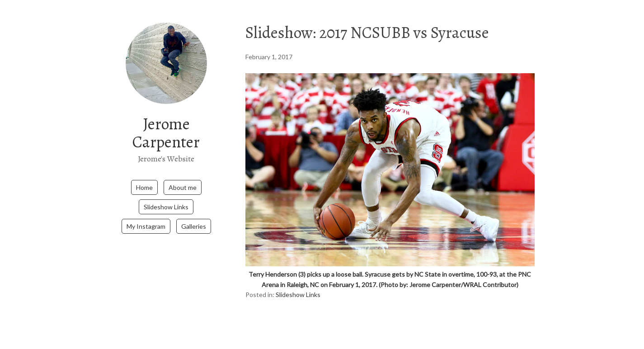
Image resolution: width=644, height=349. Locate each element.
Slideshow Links (166, 207)
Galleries (194, 226)
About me (183, 187)
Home (144, 187)
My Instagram (146, 226)
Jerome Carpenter (166, 133)
